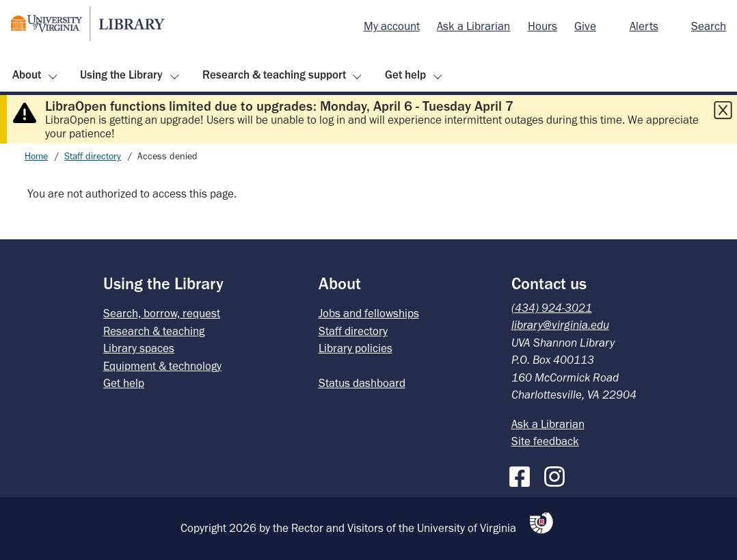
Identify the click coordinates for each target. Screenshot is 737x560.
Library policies (356, 348)
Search (709, 26)
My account (392, 26)
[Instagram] (558, 474)
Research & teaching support (274, 75)
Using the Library (121, 75)
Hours (542, 26)
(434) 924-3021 (552, 308)
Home (36, 156)
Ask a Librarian (473, 26)
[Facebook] (523, 474)
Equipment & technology (162, 366)
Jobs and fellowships (369, 313)
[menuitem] (392, 27)
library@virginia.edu (560, 325)
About (27, 75)
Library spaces (139, 348)
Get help (405, 75)
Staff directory (93, 156)
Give (585, 26)
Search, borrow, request (162, 313)
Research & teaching (154, 331)
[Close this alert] (723, 110)
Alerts (644, 26)
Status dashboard (362, 383)
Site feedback (545, 441)
